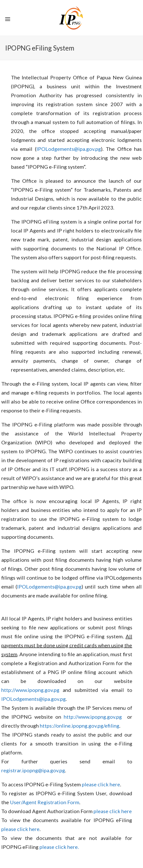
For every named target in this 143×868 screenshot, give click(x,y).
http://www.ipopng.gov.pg (30, 690)
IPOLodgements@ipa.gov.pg (69, 149)
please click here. (59, 847)
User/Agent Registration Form (45, 802)
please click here (101, 784)
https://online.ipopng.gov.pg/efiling (80, 726)
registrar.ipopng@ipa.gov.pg (33, 770)
